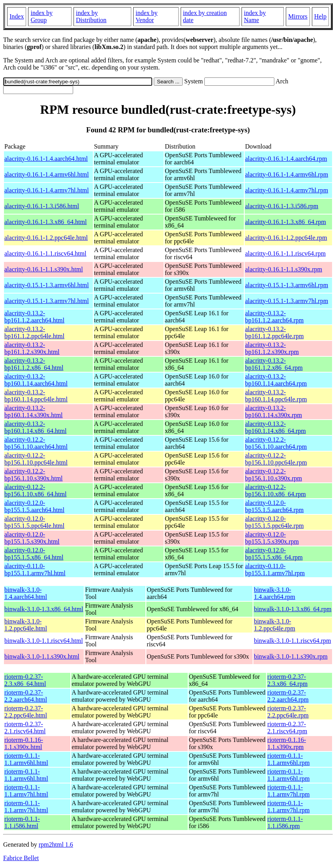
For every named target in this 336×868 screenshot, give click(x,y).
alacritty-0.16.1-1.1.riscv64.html (45, 253)
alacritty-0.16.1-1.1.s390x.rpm (284, 269)
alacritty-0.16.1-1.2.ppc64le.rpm (286, 238)
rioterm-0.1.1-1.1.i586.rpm (285, 822)
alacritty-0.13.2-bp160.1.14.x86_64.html (35, 427)
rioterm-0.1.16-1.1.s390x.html (24, 743)
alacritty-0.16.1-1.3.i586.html (42, 206)
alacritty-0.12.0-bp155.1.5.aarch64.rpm (274, 506)
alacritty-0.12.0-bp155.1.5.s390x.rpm (272, 538)
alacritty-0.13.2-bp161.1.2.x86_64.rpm (274, 364)
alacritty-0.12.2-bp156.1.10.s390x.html (34, 475)
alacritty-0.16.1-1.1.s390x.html (44, 269)
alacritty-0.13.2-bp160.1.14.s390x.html (34, 411)
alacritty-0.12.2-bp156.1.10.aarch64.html (36, 443)
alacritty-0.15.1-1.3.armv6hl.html (47, 285)
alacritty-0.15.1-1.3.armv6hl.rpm (287, 285)
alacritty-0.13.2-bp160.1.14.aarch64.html (36, 380)
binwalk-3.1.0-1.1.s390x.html (42, 656)
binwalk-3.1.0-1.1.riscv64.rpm (292, 641)
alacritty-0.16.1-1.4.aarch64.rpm (286, 159)
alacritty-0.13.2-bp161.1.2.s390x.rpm (272, 348)
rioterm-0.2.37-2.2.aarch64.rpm (288, 696)
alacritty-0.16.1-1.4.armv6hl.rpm (287, 174)
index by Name (255, 16)
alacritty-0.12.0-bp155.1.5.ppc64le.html (34, 522)
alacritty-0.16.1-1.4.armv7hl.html (47, 190)
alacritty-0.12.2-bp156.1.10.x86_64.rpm (276, 490)
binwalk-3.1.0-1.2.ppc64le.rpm (274, 625)
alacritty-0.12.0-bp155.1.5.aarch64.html (34, 506)
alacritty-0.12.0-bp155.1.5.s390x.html (32, 538)
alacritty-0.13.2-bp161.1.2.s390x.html (32, 348)
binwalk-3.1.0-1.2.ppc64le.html (26, 625)
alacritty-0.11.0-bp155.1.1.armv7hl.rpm (275, 570)
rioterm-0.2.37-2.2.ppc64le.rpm (288, 712)
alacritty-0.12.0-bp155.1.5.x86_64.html (34, 554)
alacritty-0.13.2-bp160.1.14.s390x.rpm (274, 411)
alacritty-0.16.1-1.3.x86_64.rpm (286, 222)
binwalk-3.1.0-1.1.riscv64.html (44, 641)
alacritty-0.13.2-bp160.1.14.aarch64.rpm (276, 380)
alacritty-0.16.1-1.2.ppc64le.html (46, 238)
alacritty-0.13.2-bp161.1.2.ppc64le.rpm (274, 332)
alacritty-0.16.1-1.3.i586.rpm (282, 206)
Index (17, 16)
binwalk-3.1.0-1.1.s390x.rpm (291, 656)
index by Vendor (147, 16)
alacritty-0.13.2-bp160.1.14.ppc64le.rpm (276, 396)
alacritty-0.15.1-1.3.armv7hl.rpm (287, 301)
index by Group (42, 16)
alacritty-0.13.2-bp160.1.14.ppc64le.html (36, 396)
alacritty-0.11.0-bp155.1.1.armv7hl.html (35, 570)
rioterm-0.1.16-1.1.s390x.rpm (287, 743)
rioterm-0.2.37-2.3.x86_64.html (25, 680)
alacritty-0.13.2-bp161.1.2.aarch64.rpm (274, 317)
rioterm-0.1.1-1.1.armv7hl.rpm (288, 791)
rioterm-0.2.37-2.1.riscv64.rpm (287, 728)
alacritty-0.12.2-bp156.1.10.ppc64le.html (36, 459)
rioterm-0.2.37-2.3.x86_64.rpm (287, 680)
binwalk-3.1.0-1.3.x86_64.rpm (293, 609)
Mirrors (298, 16)
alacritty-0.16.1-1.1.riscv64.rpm (285, 253)
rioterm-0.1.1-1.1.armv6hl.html (26, 759)
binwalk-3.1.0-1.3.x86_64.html (44, 609)
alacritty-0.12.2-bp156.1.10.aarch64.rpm (276, 443)
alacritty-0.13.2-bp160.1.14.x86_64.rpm (276, 427)
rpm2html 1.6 (56, 844)
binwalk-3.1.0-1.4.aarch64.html (26, 593)
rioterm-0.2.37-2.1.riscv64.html (25, 728)
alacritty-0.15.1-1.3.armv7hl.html (47, 301)
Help (320, 16)
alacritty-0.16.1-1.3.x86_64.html (45, 222)
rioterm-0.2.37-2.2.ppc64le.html (26, 712)
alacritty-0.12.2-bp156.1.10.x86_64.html (35, 490)
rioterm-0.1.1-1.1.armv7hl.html (26, 791)
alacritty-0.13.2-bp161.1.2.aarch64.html (34, 317)
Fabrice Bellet (21, 858)
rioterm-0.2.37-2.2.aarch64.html (26, 696)
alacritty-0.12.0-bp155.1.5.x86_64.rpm (274, 554)
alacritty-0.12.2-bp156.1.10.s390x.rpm (274, 475)
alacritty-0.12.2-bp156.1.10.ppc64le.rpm (276, 459)
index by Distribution (91, 16)
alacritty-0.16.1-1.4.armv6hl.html (47, 174)
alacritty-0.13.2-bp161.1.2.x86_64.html (34, 364)
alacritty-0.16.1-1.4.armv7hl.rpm (287, 190)
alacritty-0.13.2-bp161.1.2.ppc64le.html (34, 332)
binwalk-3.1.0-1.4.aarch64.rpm (274, 593)
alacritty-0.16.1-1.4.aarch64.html (46, 159)
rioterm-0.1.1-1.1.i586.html (22, 822)
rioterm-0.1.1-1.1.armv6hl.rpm (288, 759)
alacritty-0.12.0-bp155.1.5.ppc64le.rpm (274, 522)
